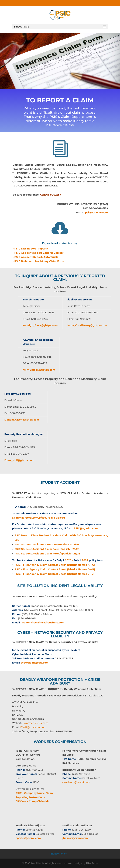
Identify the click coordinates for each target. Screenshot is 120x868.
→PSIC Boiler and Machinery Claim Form (38, 261)
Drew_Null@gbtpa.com (19, 460)
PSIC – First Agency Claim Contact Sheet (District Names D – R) (55, 569)
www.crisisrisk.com (36, 723)
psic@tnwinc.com (97, 213)
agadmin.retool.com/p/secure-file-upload (39, 518)
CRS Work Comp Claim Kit (32, 801)
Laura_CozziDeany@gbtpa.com (87, 325)
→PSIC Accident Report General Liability (38, 253)
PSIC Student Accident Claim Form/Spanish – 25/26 (47, 554)
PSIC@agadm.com (86, 528)
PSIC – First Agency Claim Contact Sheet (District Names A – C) (55, 565)
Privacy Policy (58, 854)
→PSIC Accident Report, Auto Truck (35, 257)
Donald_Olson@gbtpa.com (22, 420)
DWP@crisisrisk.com (33, 727)
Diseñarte (92, 863)
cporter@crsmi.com (28, 838)
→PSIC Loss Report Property (30, 249)
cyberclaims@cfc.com (35, 663)
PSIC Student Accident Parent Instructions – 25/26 (47, 544)
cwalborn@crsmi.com (76, 782)
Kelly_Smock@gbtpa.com (39, 370)
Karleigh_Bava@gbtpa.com (40, 325)
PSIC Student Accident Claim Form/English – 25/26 (47, 549)
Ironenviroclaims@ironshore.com (43, 623)
